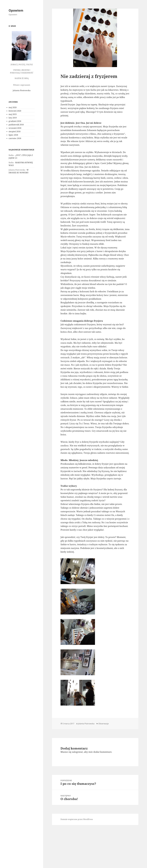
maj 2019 (13, 114)
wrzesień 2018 (15, 128)
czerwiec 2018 (15, 138)
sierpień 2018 (15, 131)
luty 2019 (13, 118)
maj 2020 (13, 107)
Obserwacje (103, 724)
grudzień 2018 (15, 121)
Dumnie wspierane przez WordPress (77, 819)
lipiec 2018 (13, 135)
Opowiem (16, 10)
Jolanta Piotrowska (86, 724)
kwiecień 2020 (15, 111)
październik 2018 (16, 125)
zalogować (77, 752)
